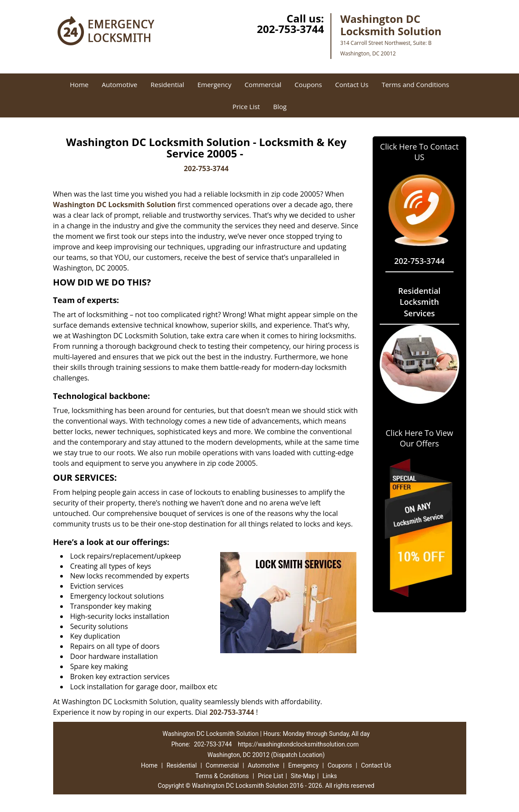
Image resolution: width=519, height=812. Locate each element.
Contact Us (352, 84)
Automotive (119, 84)
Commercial (263, 84)
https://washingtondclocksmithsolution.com (298, 744)
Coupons (308, 84)
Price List (246, 106)
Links (330, 776)
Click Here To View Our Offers (419, 438)
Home (79, 84)
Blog (280, 106)
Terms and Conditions (415, 84)
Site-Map (303, 776)
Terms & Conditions (222, 776)
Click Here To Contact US (419, 152)
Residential (167, 84)
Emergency (214, 84)
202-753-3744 (290, 29)
